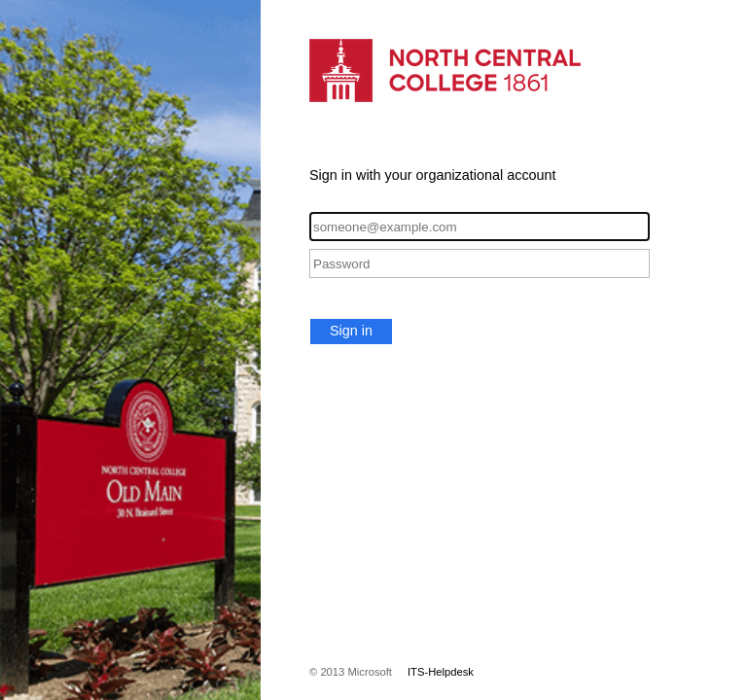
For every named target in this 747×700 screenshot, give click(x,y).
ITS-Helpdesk (441, 672)
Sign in (351, 331)
